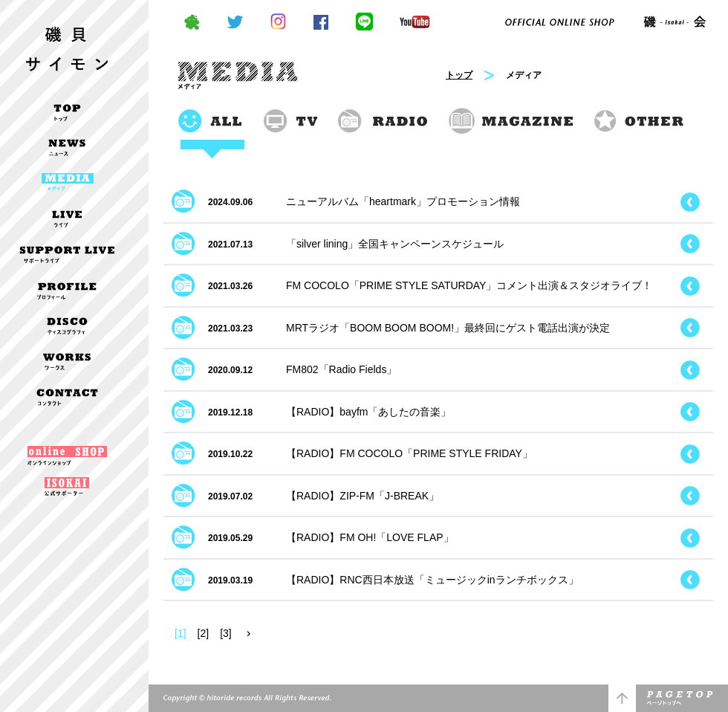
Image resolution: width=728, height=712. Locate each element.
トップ (459, 75)
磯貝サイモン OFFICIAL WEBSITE (67, 40)
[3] (226, 633)
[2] (204, 633)
